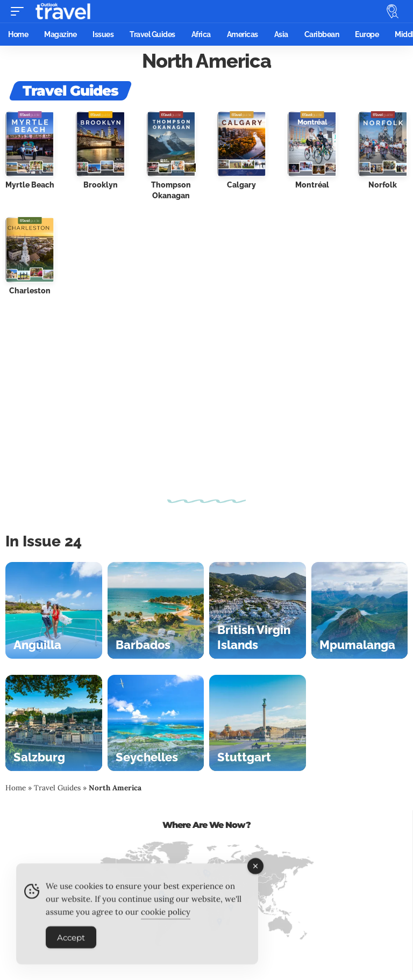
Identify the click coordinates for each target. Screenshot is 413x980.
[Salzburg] (54, 723)
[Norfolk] (383, 143)
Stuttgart (244, 757)
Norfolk (383, 185)
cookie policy (166, 918)
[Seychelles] (156, 723)
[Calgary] (242, 143)
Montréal (312, 185)
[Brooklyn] (100, 143)
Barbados (143, 645)
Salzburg (39, 757)
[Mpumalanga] (360, 610)
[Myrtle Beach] (30, 143)
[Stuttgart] (258, 723)
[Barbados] (156, 610)
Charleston (30, 291)
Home (16, 788)
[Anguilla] (54, 610)
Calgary (241, 185)
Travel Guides (57, 788)
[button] (20, 11)
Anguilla (37, 645)
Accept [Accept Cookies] (71, 944)
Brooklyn (101, 185)
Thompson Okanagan (171, 190)
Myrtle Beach (30, 185)
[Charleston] (30, 249)
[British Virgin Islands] (258, 610)
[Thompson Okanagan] (171, 143)
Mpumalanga (357, 645)
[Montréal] (312, 143)
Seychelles (147, 757)
